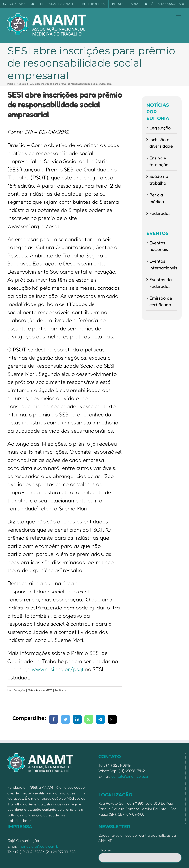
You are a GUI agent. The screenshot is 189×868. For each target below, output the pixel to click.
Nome (106, 850)
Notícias (61, 690)
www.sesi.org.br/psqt (58, 669)
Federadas (160, 213)
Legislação (160, 128)
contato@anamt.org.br (130, 776)
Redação (19, 690)
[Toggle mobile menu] (179, 16)
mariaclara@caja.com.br (39, 846)
